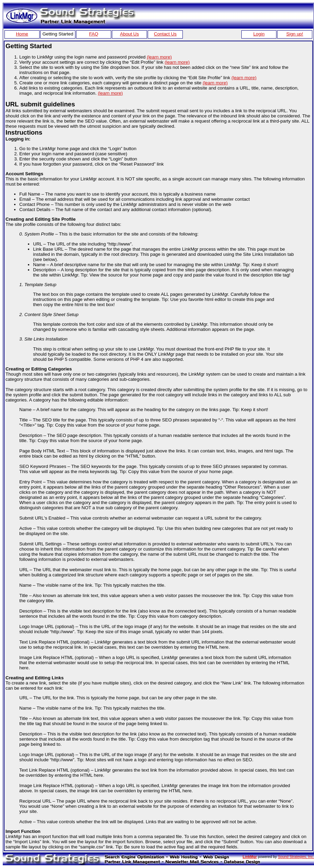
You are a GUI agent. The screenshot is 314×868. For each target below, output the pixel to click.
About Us (130, 34)
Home (22, 34)
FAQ (94, 34)
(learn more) (159, 57)
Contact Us (165, 34)
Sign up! (295, 34)
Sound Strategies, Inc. (296, 857)
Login (259, 34)
